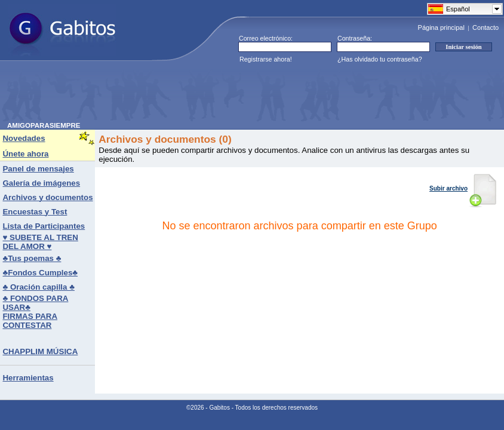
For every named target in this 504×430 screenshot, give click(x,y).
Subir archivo (463, 188)
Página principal (441, 27)
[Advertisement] (225, 95)
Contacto (485, 27)
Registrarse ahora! (266, 59)
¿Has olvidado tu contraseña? (380, 59)
